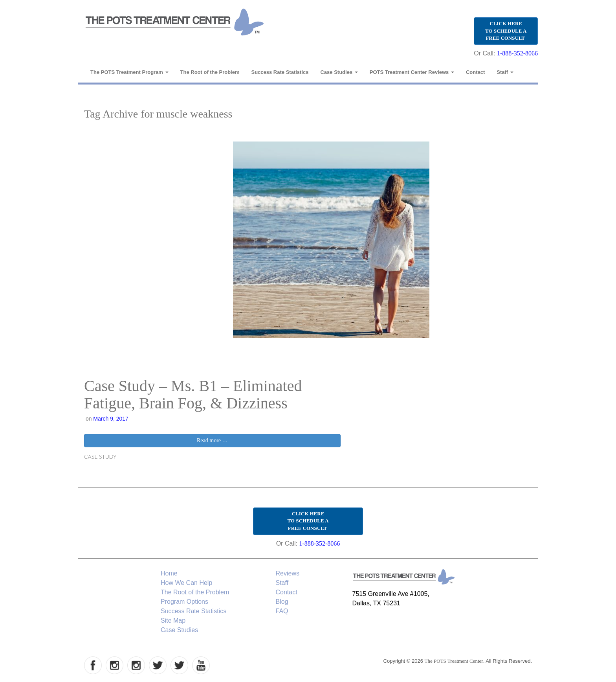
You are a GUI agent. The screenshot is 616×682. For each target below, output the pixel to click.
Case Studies (339, 72)
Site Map (173, 620)
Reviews (288, 573)
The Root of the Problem (210, 72)
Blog (282, 602)
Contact (475, 72)
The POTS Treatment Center (454, 661)
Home (169, 573)
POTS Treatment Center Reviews (412, 72)
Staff (505, 72)
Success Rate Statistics (280, 72)
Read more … (212, 440)
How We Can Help (186, 583)
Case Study (100, 457)
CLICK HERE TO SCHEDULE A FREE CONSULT (506, 31)
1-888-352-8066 (517, 53)
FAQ (282, 611)
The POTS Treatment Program (129, 72)
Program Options (184, 602)
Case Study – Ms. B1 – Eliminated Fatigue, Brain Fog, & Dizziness (193, 394)
